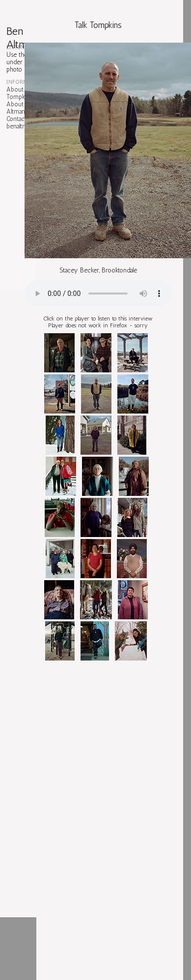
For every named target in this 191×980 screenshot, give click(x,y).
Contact (16, 119)
